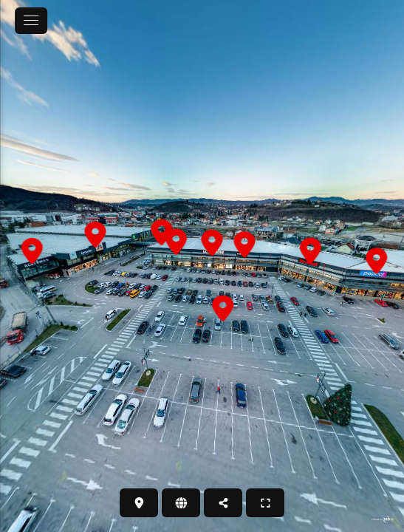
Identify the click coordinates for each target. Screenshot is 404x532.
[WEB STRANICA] (181, 503)
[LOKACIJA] (139, 503)
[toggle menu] (31, 21)
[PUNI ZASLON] (265, 503)
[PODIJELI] (223, 503)
